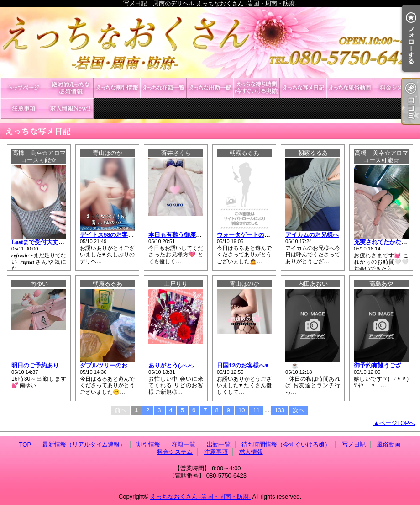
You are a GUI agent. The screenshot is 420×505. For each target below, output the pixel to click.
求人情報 (70, 109)
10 (241, 410)
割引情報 (117, 88)
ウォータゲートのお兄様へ (252, 235)
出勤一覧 (210, 88)
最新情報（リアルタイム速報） (70, 88)
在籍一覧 (163, 88)
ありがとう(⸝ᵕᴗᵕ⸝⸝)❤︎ (177, 365)
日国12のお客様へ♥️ (243, 365)
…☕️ (292, 365)
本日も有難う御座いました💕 (188, 235)
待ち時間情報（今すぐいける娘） (257, 88)
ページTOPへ (397, 423)
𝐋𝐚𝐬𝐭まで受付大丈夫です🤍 (47, 242)
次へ (299, 410)
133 (279, 410)
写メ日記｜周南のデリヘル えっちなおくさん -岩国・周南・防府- (210, 42)
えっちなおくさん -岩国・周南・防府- (200, 497)
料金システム (396, 88)
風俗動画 (350, 88)
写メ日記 (303, 88)
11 (256, 410)
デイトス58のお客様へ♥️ (112, 235)
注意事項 (24, 109)
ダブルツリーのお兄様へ (113, 365)
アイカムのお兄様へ (312, 235)
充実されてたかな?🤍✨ (387, 242)
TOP (24, 88)
